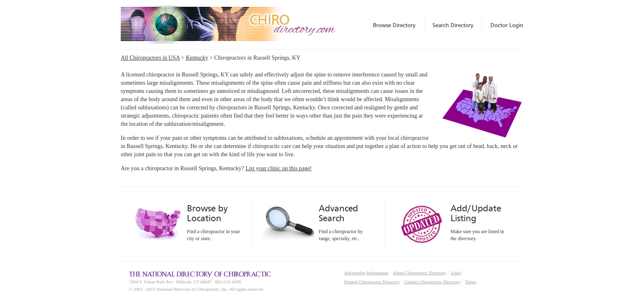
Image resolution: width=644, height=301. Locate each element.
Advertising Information (366, 273)
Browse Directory (394, 25)
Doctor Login (507, 25)
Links (456, 273)
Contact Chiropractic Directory (433, 282)
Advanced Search (338, 213)
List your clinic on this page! (279, 168)
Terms (470, 282)
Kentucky (197, 58)
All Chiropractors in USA (150, 58)
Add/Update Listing (476, 213)
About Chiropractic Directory (419, 273)
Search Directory (453, 25)
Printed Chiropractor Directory (372, 282)
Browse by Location (207, 213)
